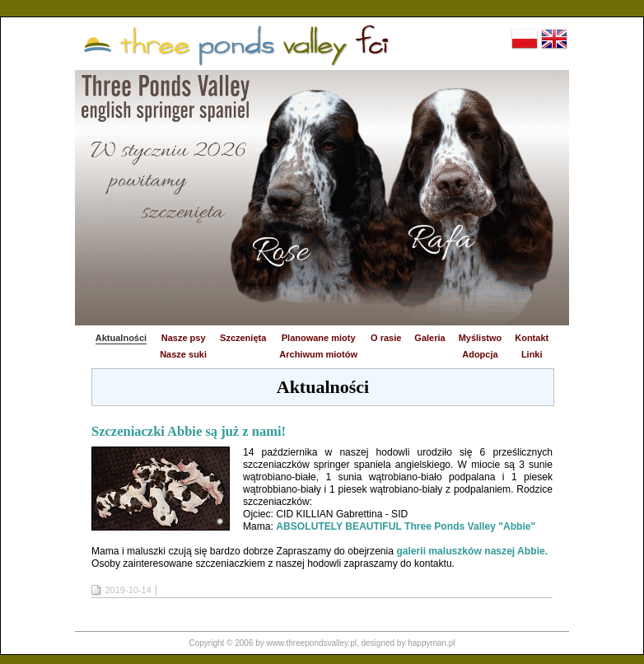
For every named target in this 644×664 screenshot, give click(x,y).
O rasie (386, 338)
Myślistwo (481, 338)
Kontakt (532, 338)
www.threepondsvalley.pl (312, 643)
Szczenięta (243, 338)
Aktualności (121, 338)
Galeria (429, 338)
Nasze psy (184, 338)
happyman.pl (431, 643)
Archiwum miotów (318, 354)
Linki (532, 354)
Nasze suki (183, 354)
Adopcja (480, 354)
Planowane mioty (319, 338)
